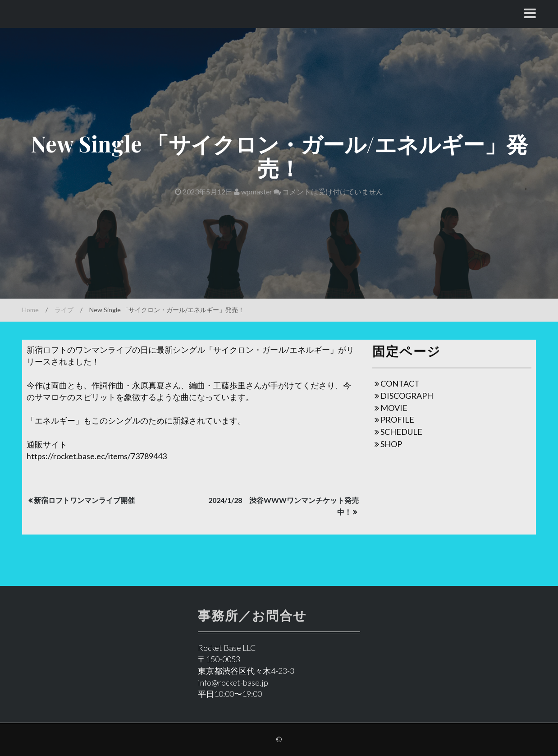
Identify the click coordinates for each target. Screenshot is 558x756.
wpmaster (253, 191)
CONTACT (400, 383)
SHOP (391, 444)
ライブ (64, 310)
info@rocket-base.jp (233, 682)
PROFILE (397, 419)
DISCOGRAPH (407, 396)
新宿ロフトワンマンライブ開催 (84, 500)
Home (30, 310)
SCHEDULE (401, 432)
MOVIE (394, 408)
